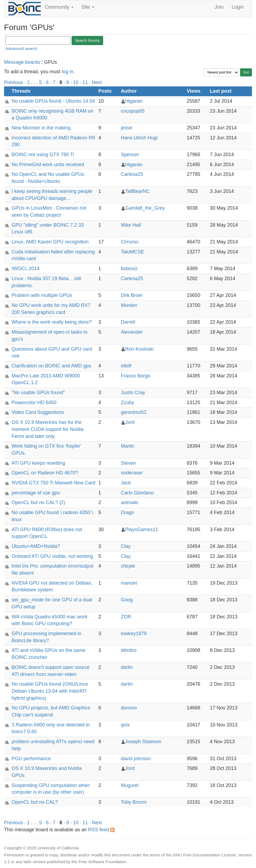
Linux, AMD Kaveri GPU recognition (50, 242)
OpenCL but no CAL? (35, 802)
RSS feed (101, 830)
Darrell (128, 322)
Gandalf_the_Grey (145, 208)
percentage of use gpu (36, 493)
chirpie (128, 566)
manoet (129, 583)
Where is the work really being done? (52, 322)
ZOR (126, 617)
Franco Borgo (136, 376)
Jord (130, 422)
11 (85, 82)
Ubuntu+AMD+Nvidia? (36, 546)
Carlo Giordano (137, 493)
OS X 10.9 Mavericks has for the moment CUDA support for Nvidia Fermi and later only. (48, 429)
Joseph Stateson (143, 742)
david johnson (136, 759)
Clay (126, 546)
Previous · (16, 82)
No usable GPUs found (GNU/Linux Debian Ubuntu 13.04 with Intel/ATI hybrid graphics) (50, 691)
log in (67, 72)
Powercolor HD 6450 (34, 403)
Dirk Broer (132, 295)
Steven (129, 463)
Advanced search (21, 48)
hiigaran (134, 101)
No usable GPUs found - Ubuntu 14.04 (53, 101)
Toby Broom (134, 802)
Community (59, 7)
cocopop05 (133, 111)
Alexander (132, 332)
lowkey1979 (134, 634)
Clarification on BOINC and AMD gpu (51, 366)
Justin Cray (133, 393)
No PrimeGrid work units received (48, 165)
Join (219, 7)
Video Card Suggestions (38, 412)
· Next (95, 82)
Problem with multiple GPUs (42, 295)
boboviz (129, 269)
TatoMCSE (133, 252)
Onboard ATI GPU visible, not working (52, 556)
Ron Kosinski (139, 349)
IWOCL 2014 (26, 269)
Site (88, 7)
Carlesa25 (132, 174)
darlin (127, 667)
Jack (126, 483)
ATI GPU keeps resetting (38, 463)
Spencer (130, 155)
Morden (129, 305)
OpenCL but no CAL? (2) (38, 502)
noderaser (132, 473)
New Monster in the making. (42, 128)
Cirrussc (130, 242)
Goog (127, 600)
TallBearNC (138, 191)
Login (238, 7)
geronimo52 (134, 412)
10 (76, 82)
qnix (125, 725)
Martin (128, 446)
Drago (128, 512)
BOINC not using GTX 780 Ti (43, 155)
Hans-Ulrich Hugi (139, 138)
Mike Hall (131, 225)
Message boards (22, 62)
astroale (130, 502)
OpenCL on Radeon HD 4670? (45, 473)
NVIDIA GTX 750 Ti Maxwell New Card (53, 483)
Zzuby (128, 403)
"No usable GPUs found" (38, 393)
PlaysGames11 (142, 529)
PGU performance (31, 759)
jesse (127, 128)
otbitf (126, 366)
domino (129, 708)
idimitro (129, 650)
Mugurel (130, 785)
